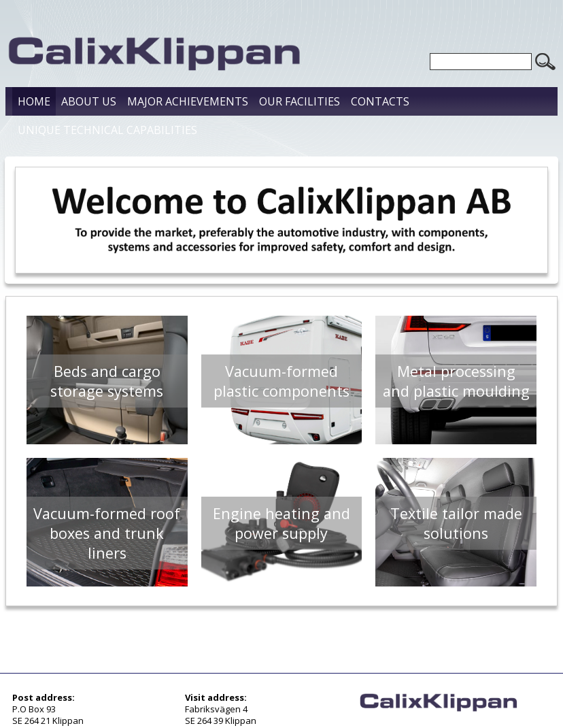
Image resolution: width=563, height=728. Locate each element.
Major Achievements (188, 101)
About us (89, 101)
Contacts (380, 101)
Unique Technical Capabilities (107, 130)
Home (34, 101)
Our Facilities (300, 101)
